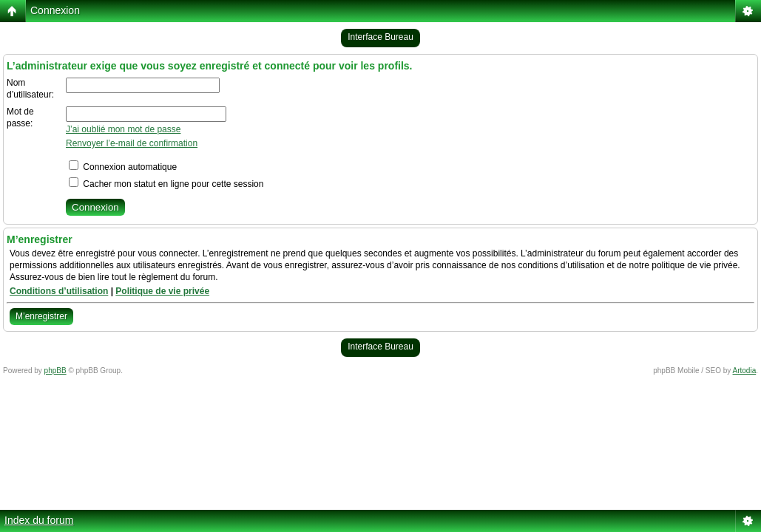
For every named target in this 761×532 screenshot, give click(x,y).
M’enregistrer (41, 316)
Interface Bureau (380, 37)
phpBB (55, 371)
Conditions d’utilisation (59, 291)
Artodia (745, 371)
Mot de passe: (20, 117)
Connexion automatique (123, 167)
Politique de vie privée (162, 291)
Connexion (55, 10)
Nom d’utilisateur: (30, 89)
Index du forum (39, 520)
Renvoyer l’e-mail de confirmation (132, 143)
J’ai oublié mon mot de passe (123, 129)
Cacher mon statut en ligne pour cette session (166, 184)
